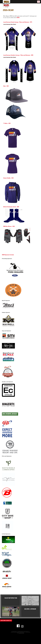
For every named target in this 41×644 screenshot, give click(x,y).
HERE (18, 17)
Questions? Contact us (6, 620)
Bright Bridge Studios (21, 633)
